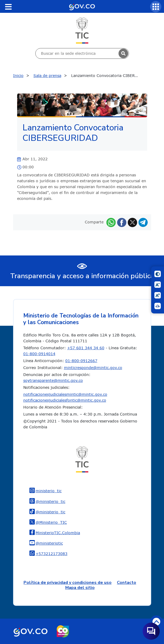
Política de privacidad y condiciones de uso (68, 583)
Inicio (18, 75)
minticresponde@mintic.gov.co (93, 368)
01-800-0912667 (81, 361)
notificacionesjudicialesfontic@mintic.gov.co (65, 400)
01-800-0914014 (39, 354)
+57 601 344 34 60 (86, 348)
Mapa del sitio (80, 588)
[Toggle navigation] (8, 7)
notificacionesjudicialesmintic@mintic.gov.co (65, 394)
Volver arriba (156, 622)
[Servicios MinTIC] (156, 7)
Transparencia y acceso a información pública (82, 276)
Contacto (127, 583)
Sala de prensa (47, 75)
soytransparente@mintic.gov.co (53, 380)
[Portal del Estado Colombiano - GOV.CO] (82, 6)
